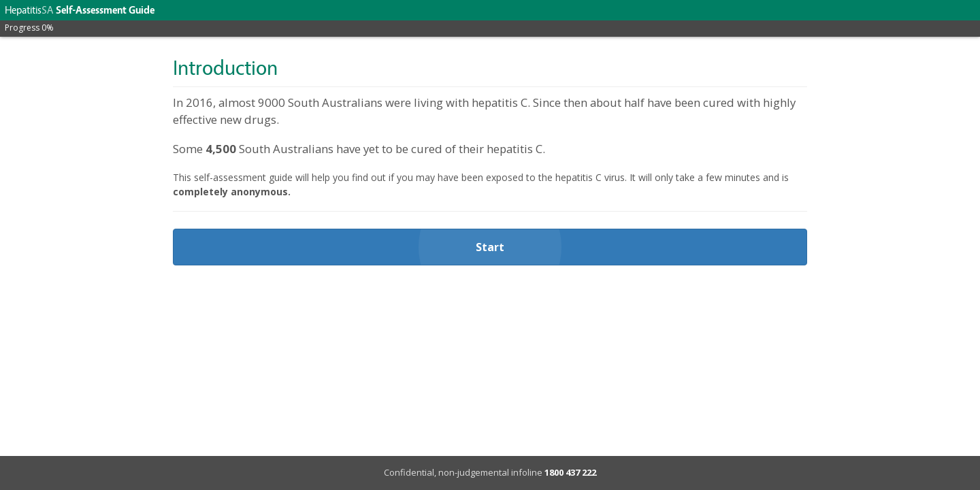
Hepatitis (29, 10)
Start (490, 247)
